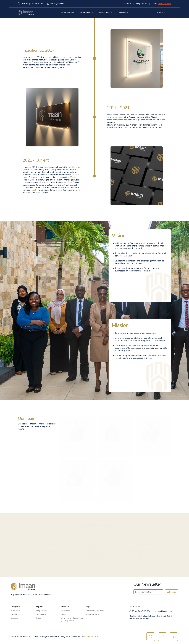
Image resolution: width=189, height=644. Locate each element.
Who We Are (68, 13)
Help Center (142, 4)
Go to (162, 4)
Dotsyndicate (91, 637)
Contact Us (123, 13)
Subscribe (172, 592)
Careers (128, 4)
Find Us (163, 13)
